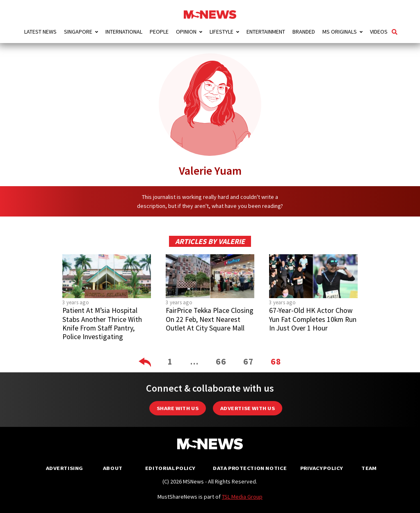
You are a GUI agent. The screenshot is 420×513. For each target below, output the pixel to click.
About (113, 468)
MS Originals (340, 32)
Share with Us (178, 408)
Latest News (40, 32)
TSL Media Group (242, 497)
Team (369, 468)
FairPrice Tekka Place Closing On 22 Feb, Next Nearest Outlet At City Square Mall (210, 319)
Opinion (186, 32)
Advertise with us (248, 408)
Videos (379, 32)
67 (249, 361)
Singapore (78, 32)
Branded (304, 32)
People (159, 32)
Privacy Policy (321, 468)
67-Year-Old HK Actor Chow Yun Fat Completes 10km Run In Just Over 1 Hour (313, 319)
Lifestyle (221, 32)
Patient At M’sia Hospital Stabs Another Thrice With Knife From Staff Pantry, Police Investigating (102, 323)
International (124, 32)
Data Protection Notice (250, 468)
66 (221, 361)
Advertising (65, 468)
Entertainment (266, 32)
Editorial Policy (170, 468)
